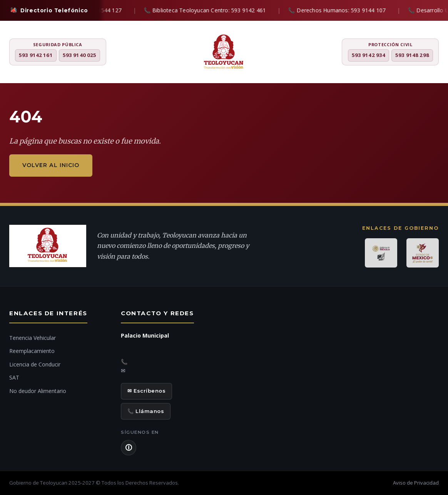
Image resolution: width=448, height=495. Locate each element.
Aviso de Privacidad (416, 483)
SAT (14, 377)
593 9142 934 (369, 55)
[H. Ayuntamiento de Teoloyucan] (224, 53)
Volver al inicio (51, 165)
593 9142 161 (36, 55)
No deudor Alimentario (38, 391)
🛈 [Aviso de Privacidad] (129, 448)
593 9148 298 (412, 55)
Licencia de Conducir (35, 364)
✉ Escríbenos (146, 391)
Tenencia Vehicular (33, 338)
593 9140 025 (80, 55)
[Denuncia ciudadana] (432, 228)
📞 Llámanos (146, 411)
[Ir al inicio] (432, 271)
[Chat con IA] (432, 251)
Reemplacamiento (32, 351)
